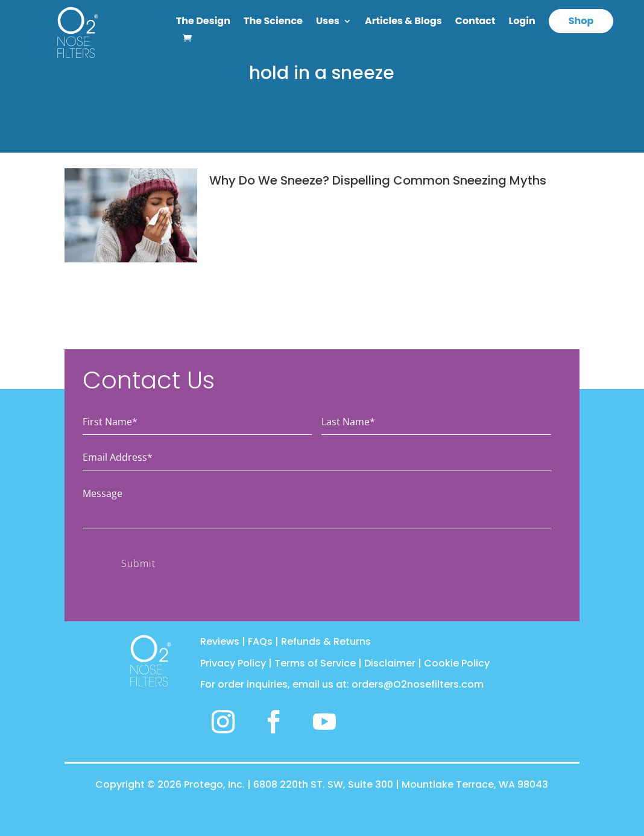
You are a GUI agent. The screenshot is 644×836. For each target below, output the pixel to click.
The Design (203, 22)
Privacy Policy (233, 663)
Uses (328, 22)
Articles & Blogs (403, 22)
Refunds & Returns (326, 641)
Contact (475, 22)
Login (522, 22)
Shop (581, 21)
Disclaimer (390, 663)
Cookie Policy (457, 663)
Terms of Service (315, 663)
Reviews (220, 641)
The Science (273, 22)
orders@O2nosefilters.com (418, 684)
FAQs (260, 641)
